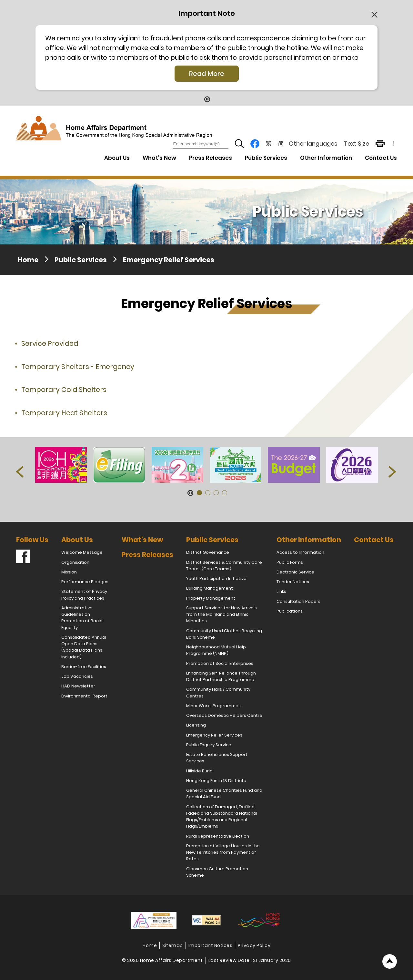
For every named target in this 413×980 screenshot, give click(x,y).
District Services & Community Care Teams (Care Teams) (224, 566)
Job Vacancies (77, 676)
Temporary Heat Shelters (64, 413)
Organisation (75, 562)
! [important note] (394, 144)
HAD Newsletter (78, 686)
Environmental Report (84, 696)
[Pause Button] (207, 99)
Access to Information (300, 552)
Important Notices (211, 945)
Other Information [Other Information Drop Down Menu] (326, 158)
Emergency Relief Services (169, 260)
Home (28, 260)
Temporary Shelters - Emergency (78, 367)
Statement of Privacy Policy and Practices (84, 595)
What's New (159, 158)
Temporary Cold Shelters (64, 390)
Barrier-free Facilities (84, 667)
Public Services (81, 260)
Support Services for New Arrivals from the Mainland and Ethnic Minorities (222, 614)
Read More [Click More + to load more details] (207, 74)
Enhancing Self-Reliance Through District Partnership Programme (221, 676)
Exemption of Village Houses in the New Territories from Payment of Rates (223, 852)
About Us (77, 540)
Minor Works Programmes (213, 706)
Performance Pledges (85, 582)
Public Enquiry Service (209, 745)
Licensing (196, 725)
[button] (20, 473)
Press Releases (211, 158)
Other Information (309, 540)
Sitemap (173, 945)
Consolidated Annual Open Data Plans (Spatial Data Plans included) (84, 647)
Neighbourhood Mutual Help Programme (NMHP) (216, 650)
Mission (69, 572)
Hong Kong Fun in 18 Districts (216, 781)
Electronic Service (295, 572)
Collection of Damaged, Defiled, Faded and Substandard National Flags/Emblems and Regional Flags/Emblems (222, 817)
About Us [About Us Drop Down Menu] (117, 158)
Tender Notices (293, 582)
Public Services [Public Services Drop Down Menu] (266, 158)
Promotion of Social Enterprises (220, 663)
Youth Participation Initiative (216, 578)
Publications (290, 611)
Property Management (211, 598)
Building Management (210, 588)
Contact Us (381, 158)
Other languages (313, 144)
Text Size (357, 144)
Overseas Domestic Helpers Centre (224, 715)
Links (281, 591)
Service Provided (50, 343)
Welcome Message (82, 552)
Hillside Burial (200, 771)
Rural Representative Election (218, 836)
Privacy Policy (254, 945)
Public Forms (290, 562)
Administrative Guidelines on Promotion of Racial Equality (82, 618)
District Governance (208, 552)
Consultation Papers (298, 601)
